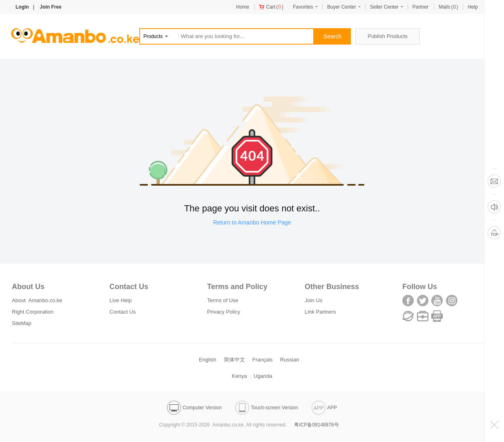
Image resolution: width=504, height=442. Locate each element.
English (208, 360)
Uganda (263, 376)
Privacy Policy (224, 312)
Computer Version (194, 408)
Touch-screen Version (266, 408)
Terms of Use (223, 300)
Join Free (50, 7)
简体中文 (234, 360)
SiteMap (22, 323)
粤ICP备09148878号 (316, 425)
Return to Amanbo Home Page (252, 222)
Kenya (240, 376)
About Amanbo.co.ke (37, 300)
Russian (290, 360)
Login (22, 7)
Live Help (120, 300)
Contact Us (123, 312)
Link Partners (320, 312)
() (271, 7)
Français (263, 360)
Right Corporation (33, 312)
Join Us (313, 300)
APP (324, 408)
